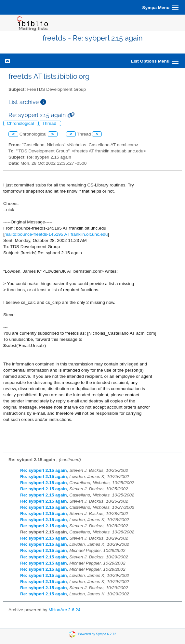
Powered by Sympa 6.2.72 (97, 634)
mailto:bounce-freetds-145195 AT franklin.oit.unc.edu (56, 234)
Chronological (21, 123)
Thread (50, 123)
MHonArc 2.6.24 (64, 610)
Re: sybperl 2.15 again (44, 470)
